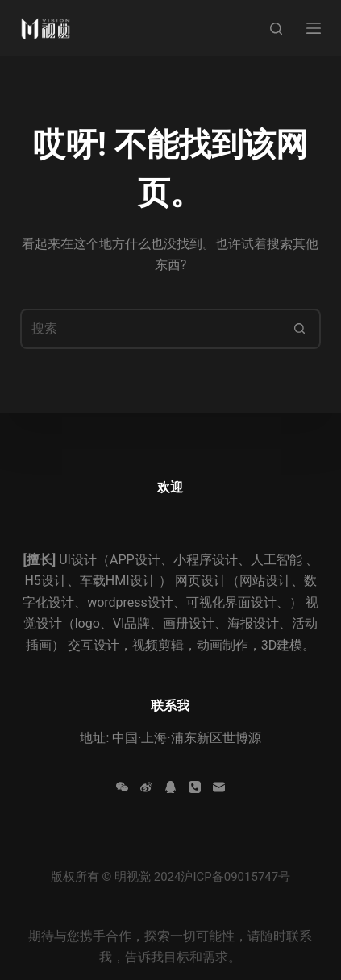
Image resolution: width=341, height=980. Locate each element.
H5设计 (45, 581)
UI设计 (78, 560)
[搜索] (276, 29)
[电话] (195, 787)
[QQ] (170, 787)
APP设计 (135, 560)
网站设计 (265, 581)
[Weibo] (146, 787)
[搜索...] (150, 329)
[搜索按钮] (301, 329)
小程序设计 (206, 560)
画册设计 (189, 623)
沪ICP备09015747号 (235, 877)
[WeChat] (122, 787)
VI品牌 (132, 623)
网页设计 (201, 581)
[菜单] (314, 28)
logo (87, 623)
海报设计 (253, 623)
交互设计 (94, 645)
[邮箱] (219, 787)
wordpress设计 (130, 602)
